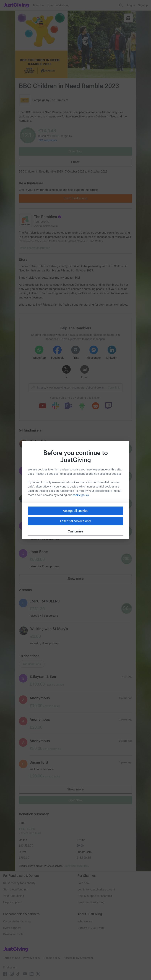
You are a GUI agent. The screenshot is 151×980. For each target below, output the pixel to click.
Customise (76, 531)
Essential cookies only (75, 521)
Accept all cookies (76, 511)
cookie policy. (81, 495)
